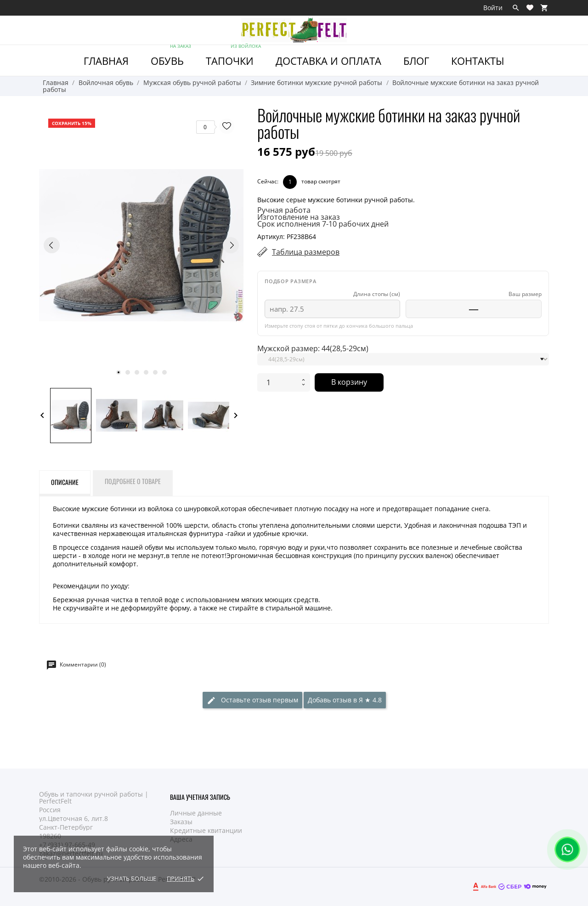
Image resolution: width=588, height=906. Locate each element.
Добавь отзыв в (345, 700)
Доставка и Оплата (328, 61)
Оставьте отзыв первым (252, 700)
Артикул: (271, 236)
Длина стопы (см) (377, 294)
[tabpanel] (141, 245)
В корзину (349, 382)
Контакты (478, 61)
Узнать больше (132, 878)
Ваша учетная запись (200, 797)
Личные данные (196, 813)
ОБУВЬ (172, 56)
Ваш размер (525, 294)
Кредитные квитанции (206, 830)
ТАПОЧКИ (234, 56)
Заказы (181, 822)
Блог (416, 61)
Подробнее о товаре (133, 481)
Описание (65, 482)
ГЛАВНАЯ (106, 61)
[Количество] (277, 382)
